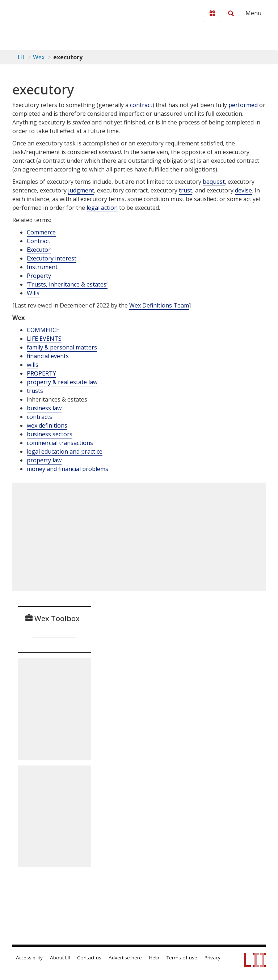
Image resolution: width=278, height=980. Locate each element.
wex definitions (47, 425)
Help (154, 958)
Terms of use (182, 958)
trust (186, 190)
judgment (81, 190)
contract (141, 105)
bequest (214, 182)
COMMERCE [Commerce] (43, 330)
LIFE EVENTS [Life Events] (44, 339)
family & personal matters (62, 347)
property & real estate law (62, 382)
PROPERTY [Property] (41, 373)
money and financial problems (68, 469)
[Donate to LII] (212, 13)
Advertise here (125, 958)
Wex (39, 57)
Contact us (89, 958)
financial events (48, 356)
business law (44, 408)
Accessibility (29, 958)
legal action (102, 208)
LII (21, 57)
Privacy (212, 958)
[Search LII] (231, 13)
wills (33, 365)
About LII (60, 958)
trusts (35, 391)
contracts (39, 417)
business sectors (50, 434)
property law (44, 460)
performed (243, 105)
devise (243, 190)
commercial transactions (60, 443)
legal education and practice (65, 451)
